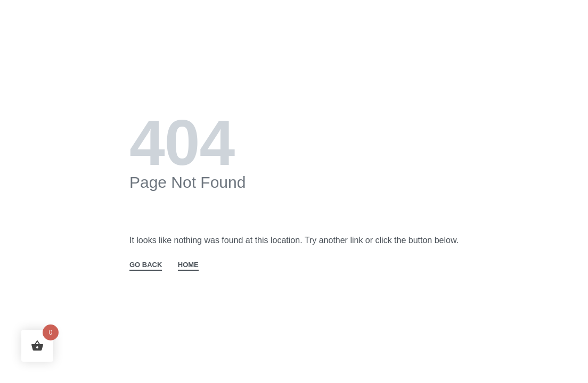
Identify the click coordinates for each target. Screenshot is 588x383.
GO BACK (146, 265)
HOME (188, 265)
